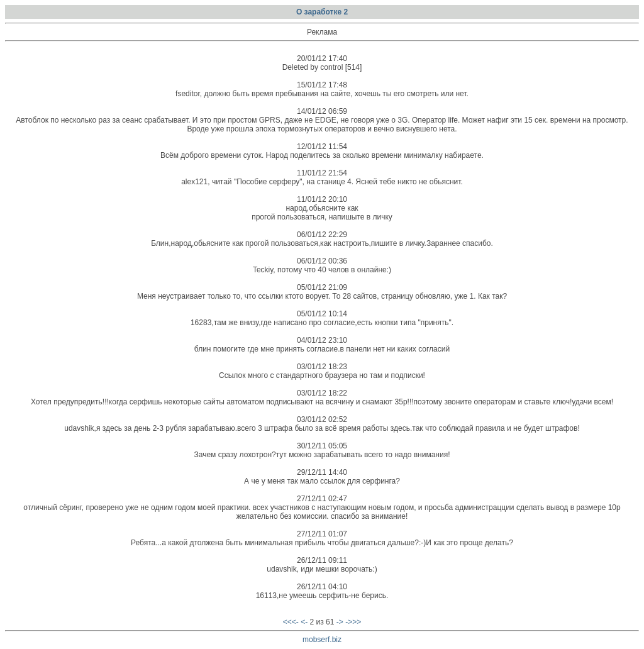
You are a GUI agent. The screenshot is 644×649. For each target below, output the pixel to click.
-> (340, 622)
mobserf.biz (322, 640)
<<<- (291, 622)
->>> (353, 622)
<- (304, 622)
